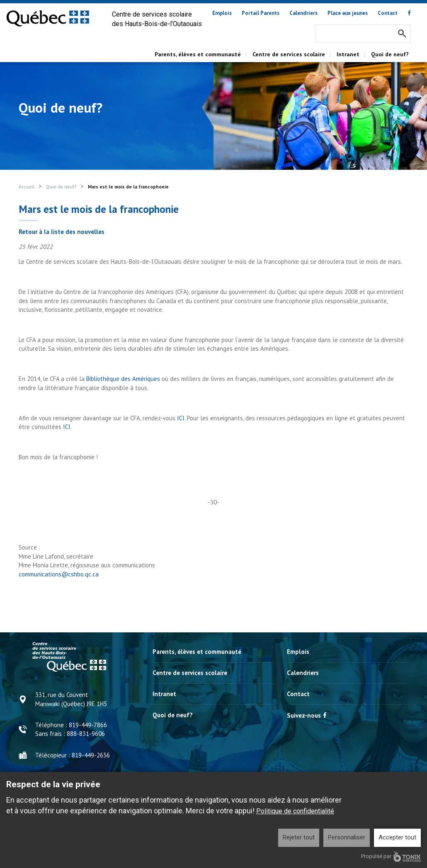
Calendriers (303, 13)
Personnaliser (347, 837)
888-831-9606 (86, 734)
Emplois (222, 13)
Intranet (348, 54)
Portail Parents (261, 13)
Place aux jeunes (348, 13)
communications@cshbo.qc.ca (59, 574)
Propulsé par (391, 857)
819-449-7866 (88, 725)
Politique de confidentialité (295, 811)
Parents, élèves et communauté (198, 54)
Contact (388, 13)
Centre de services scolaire (289, 54)
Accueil (27, 187)
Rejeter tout (299, 837)
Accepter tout (397, 837)
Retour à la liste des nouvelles (62, 232)
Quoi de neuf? (390, 54)
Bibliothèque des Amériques (123, 379)
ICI (181, 418)
